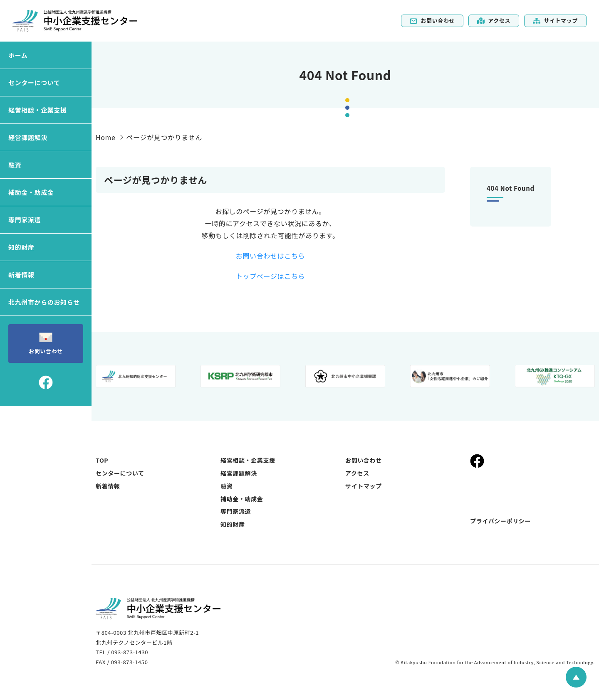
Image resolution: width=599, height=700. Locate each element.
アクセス (494, 21)
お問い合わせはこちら (270, 256)
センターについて (34, 83)
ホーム (18, 55)
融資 (15, 165)
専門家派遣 (25, 220)
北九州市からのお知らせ (44, 302)
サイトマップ (555, 21)
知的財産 (21, 247)
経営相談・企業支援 (38, 110)
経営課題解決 (28, 137)
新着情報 (21, 275)
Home (106, 137)
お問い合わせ (432, 21)
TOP (102, 460)
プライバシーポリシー (500, 521)
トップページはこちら (270, 276)
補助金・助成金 (31, 192)
